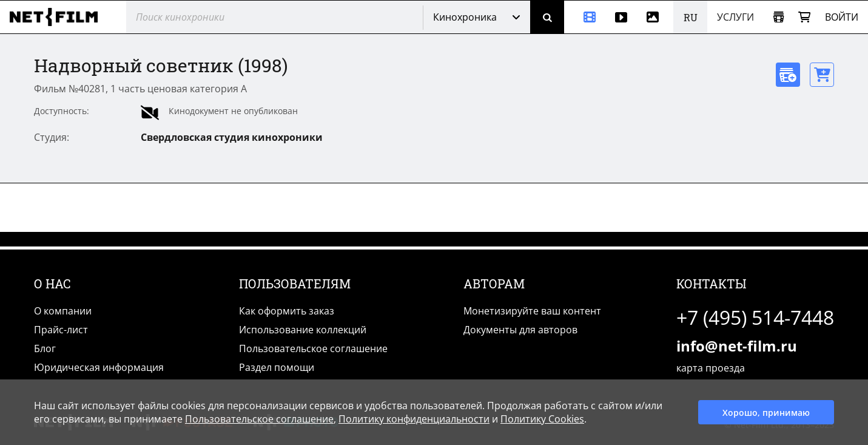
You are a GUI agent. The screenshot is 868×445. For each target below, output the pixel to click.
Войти (842, 17)
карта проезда (711, 368)
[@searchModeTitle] (270, 17)
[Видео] (621, 17)
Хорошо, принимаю (766, 413)
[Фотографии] (655, 17)
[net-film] (58, 17)
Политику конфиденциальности (414, 419)
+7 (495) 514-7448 (755, 317)
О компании (63, 311)
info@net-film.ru (737, 346)
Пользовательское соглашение (313, 348)
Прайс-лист (61, 330)
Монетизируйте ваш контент (532, 311)
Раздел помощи (277, 367)
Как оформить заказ (287, 311)
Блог (45, 348)
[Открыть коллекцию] (779, 17)
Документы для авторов (520, 330)
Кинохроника (465, 17)
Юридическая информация (99, 367)
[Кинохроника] (585, 17)
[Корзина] (804, 17)
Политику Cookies (542, 419)
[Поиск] (547, 17)
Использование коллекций (303, 330)
